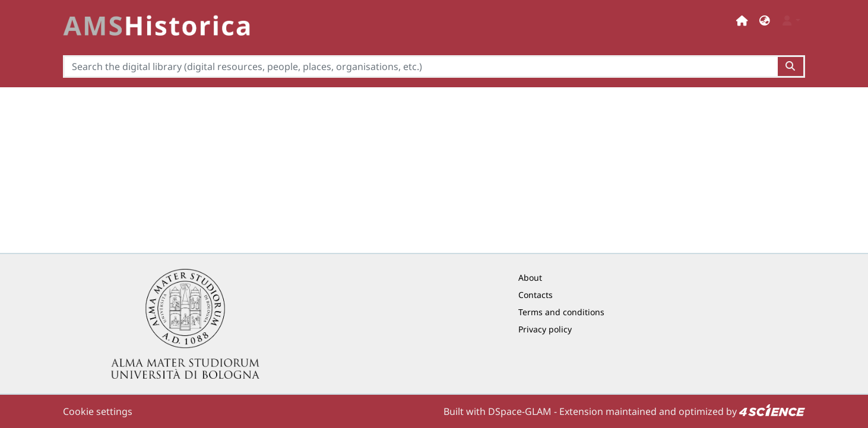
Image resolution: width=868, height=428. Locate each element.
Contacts (536, 295)
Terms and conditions (561, 312)
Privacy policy (545, 329)
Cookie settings (98, 411)
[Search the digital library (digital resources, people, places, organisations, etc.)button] (791, 66)
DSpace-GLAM (520, 411)
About (530, 278)
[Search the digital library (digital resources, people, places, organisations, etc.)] (420, 66)
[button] (765, 20)
